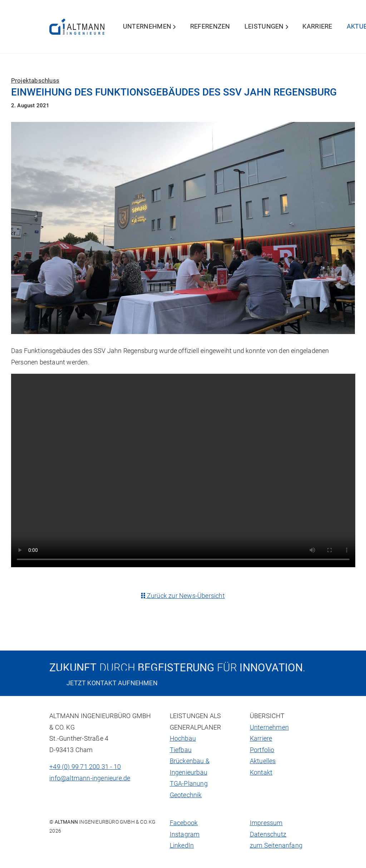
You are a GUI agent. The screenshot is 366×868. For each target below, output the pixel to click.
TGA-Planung (189, 784)
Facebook (184, 823)
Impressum (266, 823)
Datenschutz (268, 834)
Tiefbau (181, 750)
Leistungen (266, 26)
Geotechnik (186, 795)
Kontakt (261, 773)
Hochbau (183, 739)
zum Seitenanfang (276, 845)
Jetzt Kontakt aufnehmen (112, 683)
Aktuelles (263, 761)
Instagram (185, 834)
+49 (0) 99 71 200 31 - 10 (85, 767)
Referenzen (210, 26)
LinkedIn (182, 845)
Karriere (317, 26)
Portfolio (262, 750)
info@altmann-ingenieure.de (90, 778)
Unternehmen (149, 26)
